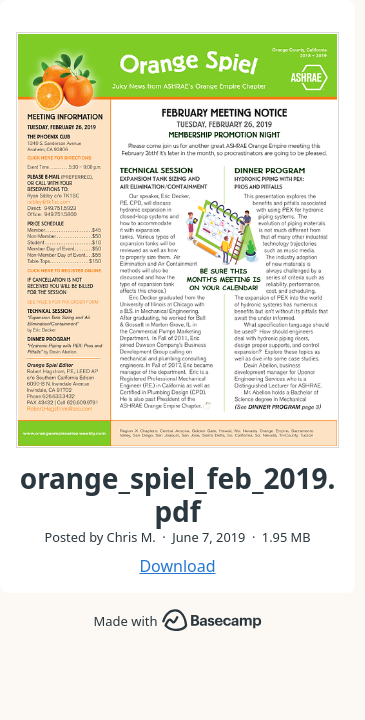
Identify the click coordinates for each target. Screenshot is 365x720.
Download (177, 566)
